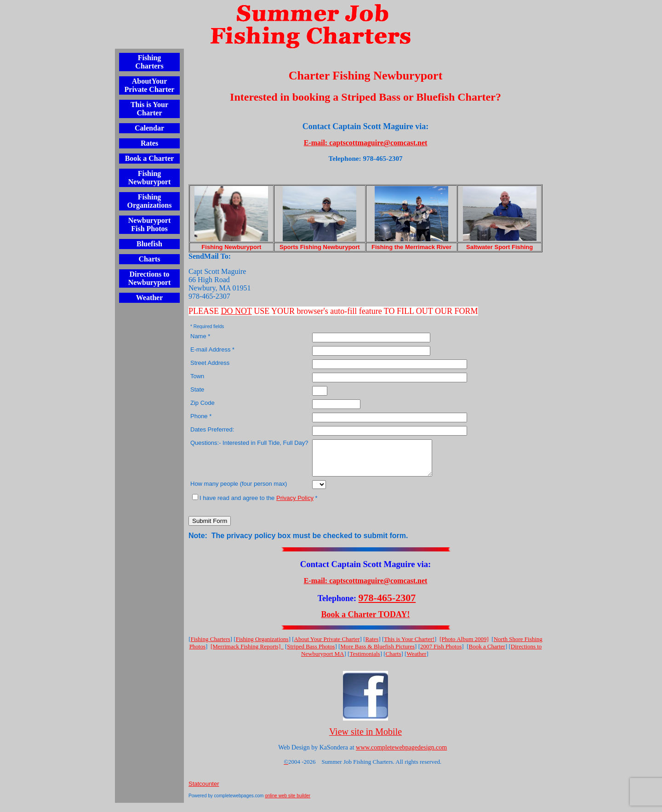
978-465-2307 (387, 605)
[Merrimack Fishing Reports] (247, 653)
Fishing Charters (149, 62)
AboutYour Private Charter (150, 85)
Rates (149, 143)
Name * (200, 336)
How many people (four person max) (239, 491)
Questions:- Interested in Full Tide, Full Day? (249, 443)
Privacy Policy (295, 505)
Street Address (210, 363)
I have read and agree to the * (255, 505)
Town (197, 376)
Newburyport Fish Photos (149, 224)
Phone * (201, 416)
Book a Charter (150, 158)
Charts (149, 259)
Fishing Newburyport (149, 178)
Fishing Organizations (150, 201)
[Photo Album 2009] (464, 646)
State (197, 389)
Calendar (149, 128)
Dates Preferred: (212, 429)
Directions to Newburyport (149, 278)
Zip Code (203, 403)
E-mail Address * (212, 349)
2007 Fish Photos (441, 653)
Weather (150, 298)
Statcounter (204, 791)
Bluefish (149, 244)
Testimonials (365, 661)
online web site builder (288, 803)
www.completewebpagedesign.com (401, 754)
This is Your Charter (149, 109)
